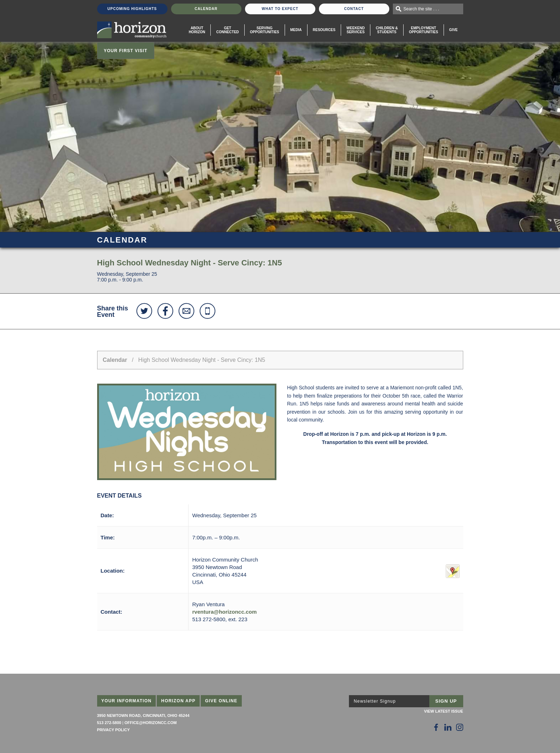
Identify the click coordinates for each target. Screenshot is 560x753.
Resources (324, 30)
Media (296, 30)
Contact (354, 9)
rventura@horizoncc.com (224, 612)
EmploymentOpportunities (424, 30)
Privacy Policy (114, 730)
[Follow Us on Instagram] (460, 727)
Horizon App (178, 701)
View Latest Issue (443, 711)
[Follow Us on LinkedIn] (448, 727)
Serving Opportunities (265, 30)
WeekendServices (356, 30)
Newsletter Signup (375, 701)
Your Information (127, 701)
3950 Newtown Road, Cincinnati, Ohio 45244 (143, 715)
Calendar (206, 9)
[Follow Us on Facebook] (436, 727)
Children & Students (387, 30)
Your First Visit (126, 51)
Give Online (221, 701)
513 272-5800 (109, 723)
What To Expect (280, 9)
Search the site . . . (421, 9)
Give (454, 30)
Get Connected (227, 30)
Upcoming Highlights (132, 9)
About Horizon (197, 30)
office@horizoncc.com (150, 723)
